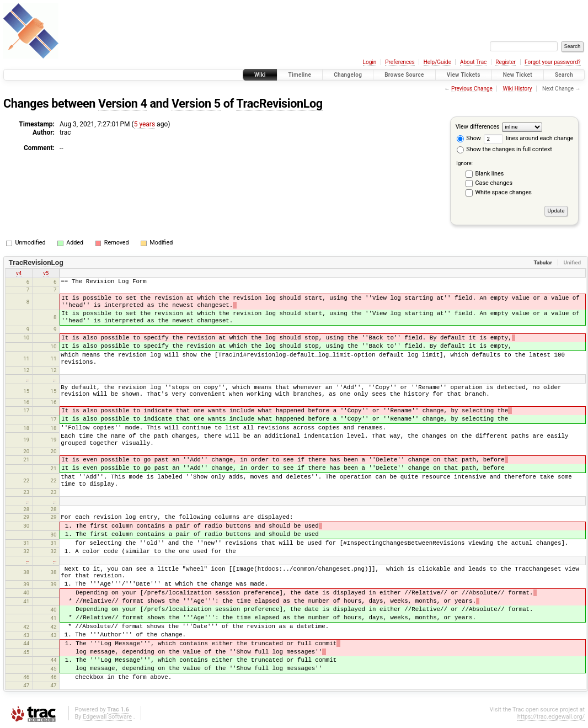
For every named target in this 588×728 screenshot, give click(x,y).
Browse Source (404, 75)
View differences (478, 127)
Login (370, 62)
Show (469, 138)
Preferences (400, 62)
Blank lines (490, 174)
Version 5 (196, 103)
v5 (46, 273)
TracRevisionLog (279, 103)
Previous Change (472, 89)
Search (564, 75)
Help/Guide (437, 62)
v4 (19, 273)
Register (506, 62)
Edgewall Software (107, 717)
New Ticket (518, 75)
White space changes (504, 192)
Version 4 (123, 103)
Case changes (494, 183)
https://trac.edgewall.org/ (551, 717)
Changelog (348, 75)
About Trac (473, 62)
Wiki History (517, 89)
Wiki (260, 75)
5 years (145, 124)
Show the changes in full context (504, 149)
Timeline (300, 75)
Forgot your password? (553, 62)
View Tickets (464, 75)
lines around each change (529, 138)
